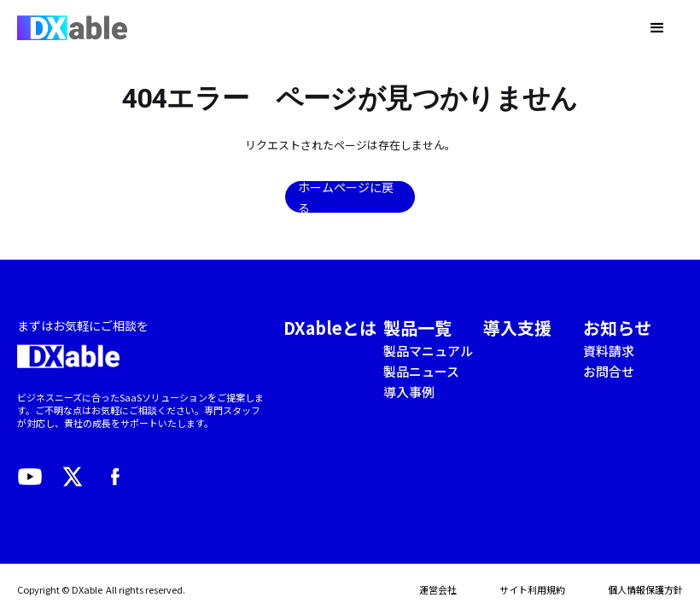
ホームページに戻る (346, 197)
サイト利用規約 (532, 589)
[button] (657, 28)
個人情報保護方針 (645, 589)
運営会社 (438, 589)
